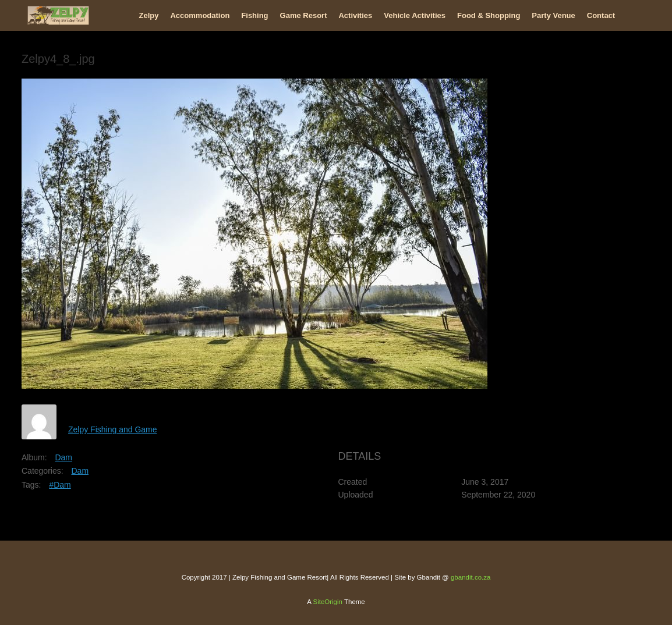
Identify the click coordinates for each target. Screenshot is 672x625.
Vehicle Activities (415, 15)
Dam (63, 457)
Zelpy (149, 15)
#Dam (60, 485)
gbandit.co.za (471, 577)
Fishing (254, 15)
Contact (601, 15)
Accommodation (200, 15)
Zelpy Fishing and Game (113, 429)
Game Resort (304, 15)
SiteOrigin (328, 602)
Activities (355, 15)
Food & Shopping (489, 15)
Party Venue (553, 15)
